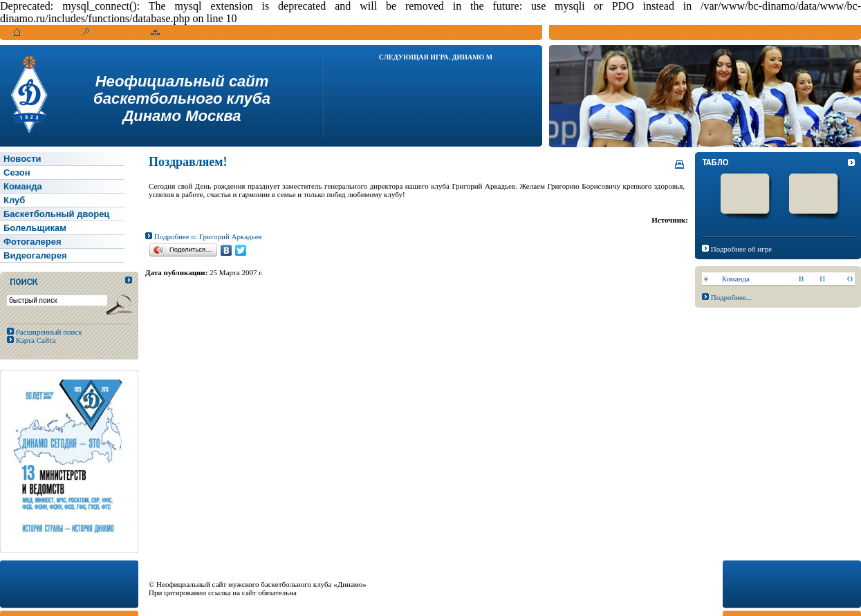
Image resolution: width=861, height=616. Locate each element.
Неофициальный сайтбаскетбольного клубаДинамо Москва (182, 99)
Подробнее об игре (741, 249)
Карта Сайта (35, 340)
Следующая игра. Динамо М (436, 57)
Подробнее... (731, 297)
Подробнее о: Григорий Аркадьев (204, 236)
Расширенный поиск (48, 332)
